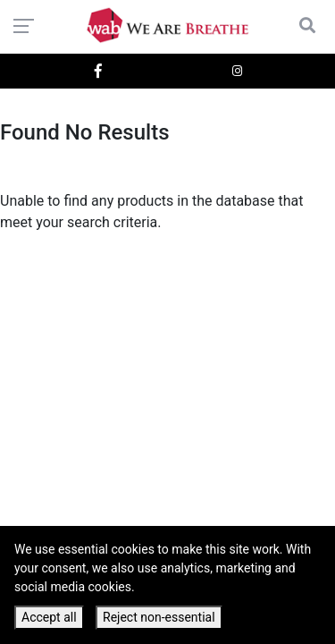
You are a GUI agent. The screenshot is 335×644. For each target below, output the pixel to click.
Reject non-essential (159, 617)
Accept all (49, 617)
